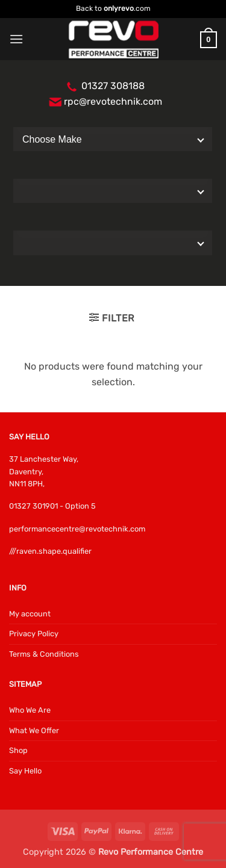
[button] (16, 39)
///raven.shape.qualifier (50, 551)
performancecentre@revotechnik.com (77, 529)
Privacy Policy (34, 634)
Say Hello (25, 771)
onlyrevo (119, 8)
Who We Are (30, 710)
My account (30, 614)
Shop (18, 750)
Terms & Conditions (44, 654)
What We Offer (34, 730)
